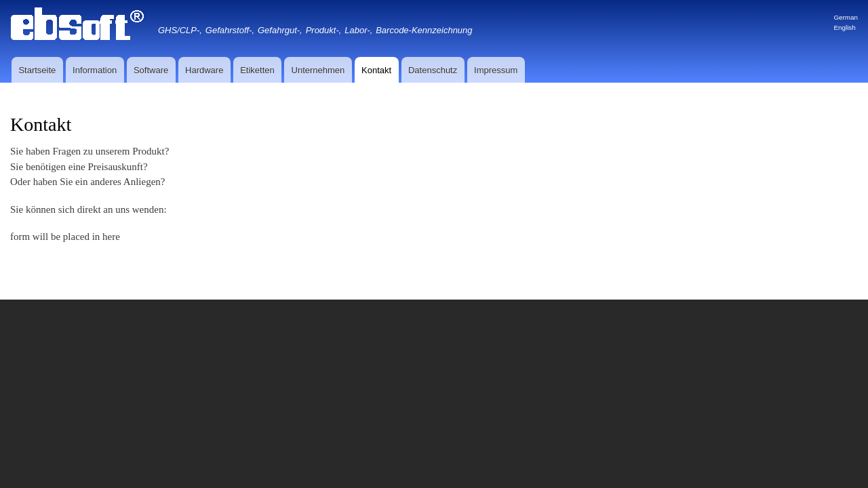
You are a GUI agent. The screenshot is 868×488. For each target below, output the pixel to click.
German (846, 17)
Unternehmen (318, 70)
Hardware (204, 70)
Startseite (37, 70)
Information (95, 70)
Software (151, 70)
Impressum (496, 70)
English (844, 27)
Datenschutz (433, 70)
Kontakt (376, 70)
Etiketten (257, 70)
